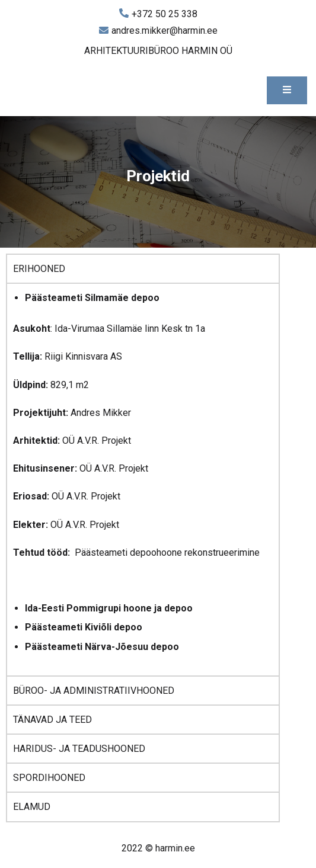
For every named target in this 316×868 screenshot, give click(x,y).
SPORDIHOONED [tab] (49, 778)
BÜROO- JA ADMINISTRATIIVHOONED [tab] (94, 691)
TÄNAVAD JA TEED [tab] (52, 720)
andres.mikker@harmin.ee (158, 31)
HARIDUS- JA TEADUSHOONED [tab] (79, 749)
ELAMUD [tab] (32, 807)
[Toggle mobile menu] (287, 90)
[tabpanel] (143, 479)
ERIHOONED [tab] (39, 269)
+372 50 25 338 (158, 14)
